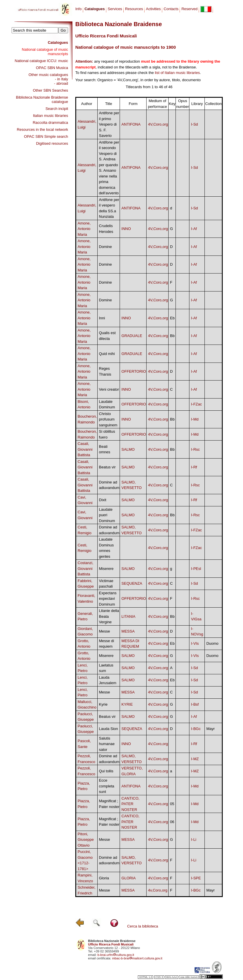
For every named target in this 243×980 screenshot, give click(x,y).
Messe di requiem (107, 644)
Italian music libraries (51, 116)
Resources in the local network (42, 129)
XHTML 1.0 (146, 977)
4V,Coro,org (158, 124)
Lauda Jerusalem (108, 680)
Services (115, 9)
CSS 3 (159, 977)
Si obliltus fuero (107, 434)
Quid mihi (107, 354)
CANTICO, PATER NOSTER (130, 804)
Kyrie (103, 704)
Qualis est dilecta (107, 336)
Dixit (103, 500)
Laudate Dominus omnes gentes (106, 548)
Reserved (189, 9)
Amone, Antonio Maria (84, 229)
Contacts (171, 9)
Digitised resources (52, 143)
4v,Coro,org (158, 890)
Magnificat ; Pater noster (109, 804)
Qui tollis (106, 771)
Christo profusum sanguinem (108, 419)
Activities (153, 9)
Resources (134, 9)
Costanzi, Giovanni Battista (85, 568)
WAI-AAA (172, 977)
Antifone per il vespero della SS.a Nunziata (109, 208)
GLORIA (128, 878)
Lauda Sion (109, 729)
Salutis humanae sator (107, 744)
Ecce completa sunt (107, 786)
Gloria (104, 878)
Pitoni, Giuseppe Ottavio (86, 840)
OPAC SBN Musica (52, 68)
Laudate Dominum (107, 404)
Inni (102, 318)
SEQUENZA (132, 583)
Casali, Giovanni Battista (85, 449)
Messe (105, 631)
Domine (106, 247)
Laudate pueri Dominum (107, 515)
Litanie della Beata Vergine (109, 616)
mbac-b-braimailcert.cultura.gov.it (137, 958)
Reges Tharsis (105, 371)
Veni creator (109, 389)
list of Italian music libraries (177, 73)
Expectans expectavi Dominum (108, 599)
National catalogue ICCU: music (41, 61)
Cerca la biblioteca (143, 926)
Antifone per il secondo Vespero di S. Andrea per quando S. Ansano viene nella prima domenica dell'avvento (109, 168)
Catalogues (58, 42)
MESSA (128, 631)
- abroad (61, 83)
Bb (172, 336)
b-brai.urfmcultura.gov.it (116, 955)
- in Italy (61, 79)
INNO (126, 229)
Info (78, 9)
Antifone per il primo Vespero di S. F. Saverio (109, 124)
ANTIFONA (131, 124)
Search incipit (57, 109)
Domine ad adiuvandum (109, 485)
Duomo (212, 643)
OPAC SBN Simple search (46, 136)
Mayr (210, 729)
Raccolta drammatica (50, 123)
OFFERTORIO (134, 371)
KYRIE (127, 704)
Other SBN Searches (51, 90)
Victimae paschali (106, 584)
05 (172, 804)
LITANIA (128, 616)
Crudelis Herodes (106, 229)
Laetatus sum (106, 668)
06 (172, 822)
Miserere (106, 569)
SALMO (128, 449)
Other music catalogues (48, 75)
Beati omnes (105, 449)
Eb (172, 318)
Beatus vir (107, 467)
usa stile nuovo (189, 977)
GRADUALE (132, 336)
